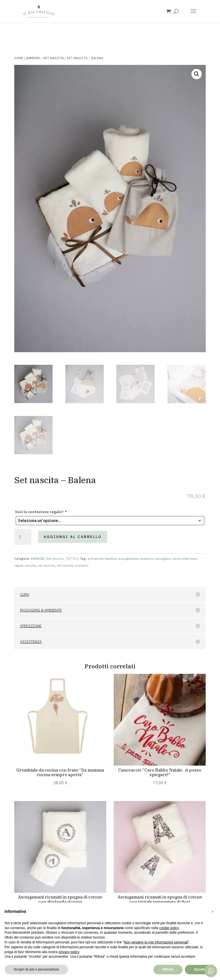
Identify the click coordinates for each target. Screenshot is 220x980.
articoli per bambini (102, 559)
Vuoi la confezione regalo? (41, 512)
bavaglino (163, 559)
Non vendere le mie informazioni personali (156, 942)
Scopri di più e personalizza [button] (36, 969)
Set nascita (53, 58)
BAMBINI (33, 58)
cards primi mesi (185, 559)
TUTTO (71, 559)
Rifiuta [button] (168, 969)
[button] (197, 74)
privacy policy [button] (69, 952)
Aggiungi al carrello (73, 537)
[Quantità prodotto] (23, 537)
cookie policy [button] (169, 928)
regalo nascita (25, 565)
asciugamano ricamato (136, 559)
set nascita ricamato (73, 565)
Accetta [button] (200, 969)
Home (19, 58)
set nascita (47, 565)
